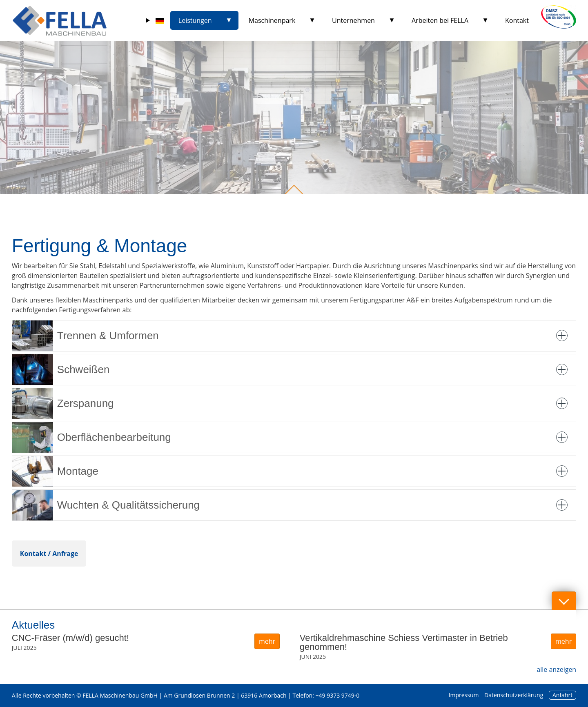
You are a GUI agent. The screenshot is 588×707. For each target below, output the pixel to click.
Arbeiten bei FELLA (440, 20)
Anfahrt (562, 695)
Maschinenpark (272, 20)
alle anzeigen (556, 669)
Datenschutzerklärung (514, 695)
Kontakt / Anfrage (49, 554)
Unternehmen (353, 20)
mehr (267, 641)
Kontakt (517, 20)
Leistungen (195, 20)
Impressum (464, 695)
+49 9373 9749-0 (338, 695)
